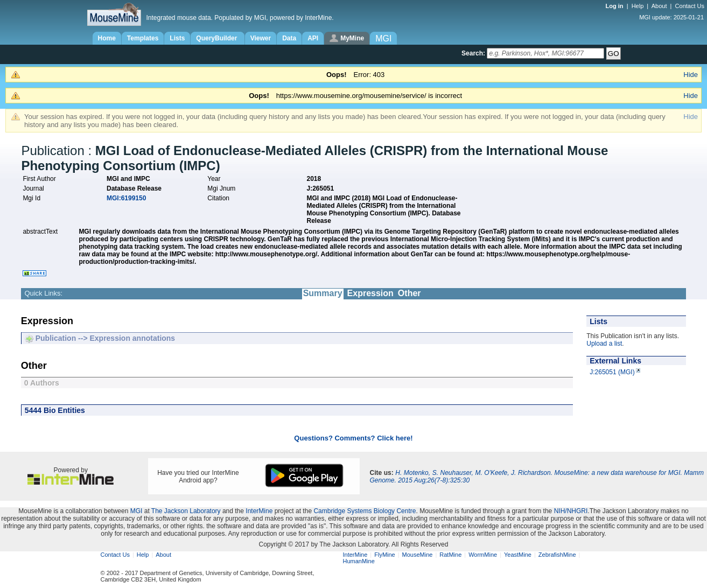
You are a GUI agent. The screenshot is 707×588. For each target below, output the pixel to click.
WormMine (483, 555)
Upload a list (604, 344)
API (313, 38)
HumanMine (359, 561)
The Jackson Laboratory (186, 511)
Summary (323, 293)
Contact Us (690, 6)
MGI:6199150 (126, 198)
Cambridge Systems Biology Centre (365, 511)
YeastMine (518, 555)
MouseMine (418, 555)
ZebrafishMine (557, 555)
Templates (143, 38)
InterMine (259, 511)
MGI (136, 511)
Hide (691, 75)
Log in (615, 6)
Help (638, 6)
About (659, 6)
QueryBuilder (217, 38)
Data (289, 38)
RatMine (450, 555)
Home (107, 38)
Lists (177, 38)
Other (409, 293)
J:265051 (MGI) (612, 372)
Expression (370, 293)
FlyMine (385, 555)
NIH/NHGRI (571, 511)
